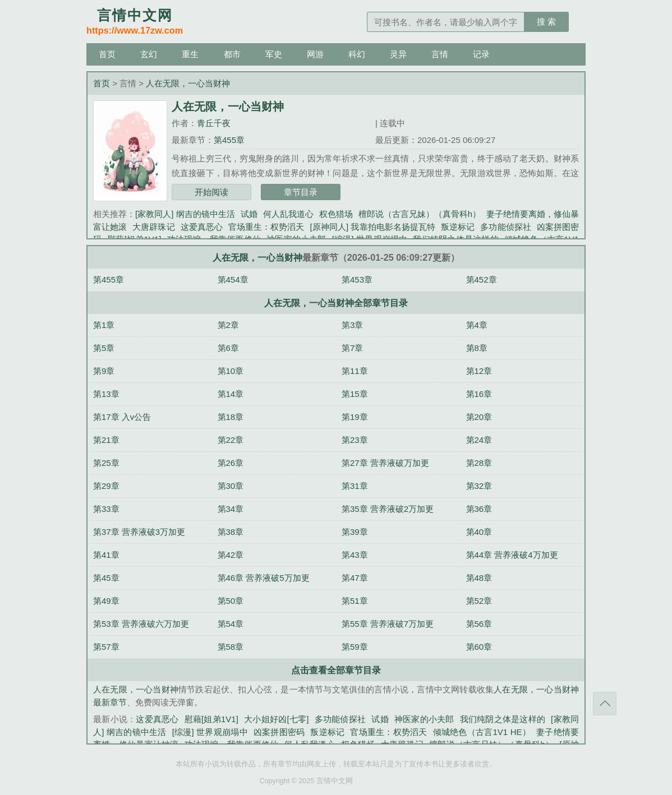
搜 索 (546, 22)
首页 (107, 54)
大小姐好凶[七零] (277, 719)
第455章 (229, 140)
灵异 (398, 54)
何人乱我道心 (288, 214)
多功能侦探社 (505, 227)
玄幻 (149, 54)
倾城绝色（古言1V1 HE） (482, 732)
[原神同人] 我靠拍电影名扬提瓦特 (373, 227)
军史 (274, 54)
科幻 (357, 54)
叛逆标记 (458, 227)
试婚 (249, 214)
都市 (232, 54)
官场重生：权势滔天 (266, 227)
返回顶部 (605, 704)
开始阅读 (211, 192)
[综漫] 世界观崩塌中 (210, 732)
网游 (315, 54)
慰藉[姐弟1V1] (211, 719)
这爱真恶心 (202, 227)
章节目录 (301, 192)
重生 (190, 54)
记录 (481, 54)
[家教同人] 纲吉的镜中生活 (185, 214)
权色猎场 (336, 214)
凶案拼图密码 (279, 732)
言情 (440, 54)
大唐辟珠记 (153, 227)
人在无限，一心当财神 (188, 83)
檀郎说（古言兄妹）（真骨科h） (420, 214)
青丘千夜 (214, 123)
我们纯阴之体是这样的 (503, 719)
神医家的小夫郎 (424, 719)
